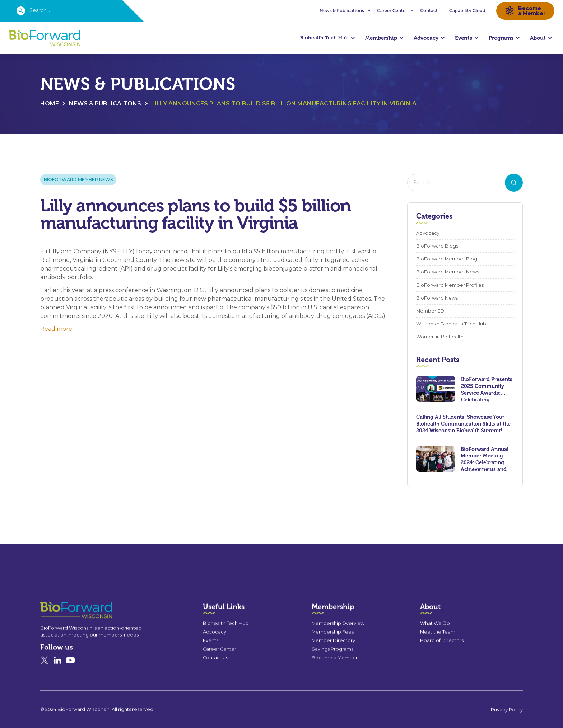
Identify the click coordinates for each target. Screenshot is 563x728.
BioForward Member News (78, 181)
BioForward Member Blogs (448, 260)
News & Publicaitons (105, 105)
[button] (344, 11)
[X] (45, 684)
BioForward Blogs (437, 247)
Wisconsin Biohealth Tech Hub (451, 325)
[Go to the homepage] (63, 633)
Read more (56, 330)
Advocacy (428, 234)
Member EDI (431, 312)
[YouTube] (70, 684)
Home (50, 105)
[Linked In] (57, 684)
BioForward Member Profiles (450, 286)
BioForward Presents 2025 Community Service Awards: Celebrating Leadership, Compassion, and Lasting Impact (487, 390)
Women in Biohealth (440, 338)
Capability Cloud (467, 11)
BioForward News (437, 299)
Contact (429, 11)
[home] (45, 38)
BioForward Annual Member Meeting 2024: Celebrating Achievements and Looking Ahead (485, 460)
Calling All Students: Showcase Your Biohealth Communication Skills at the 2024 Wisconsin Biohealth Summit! (463, 425)
